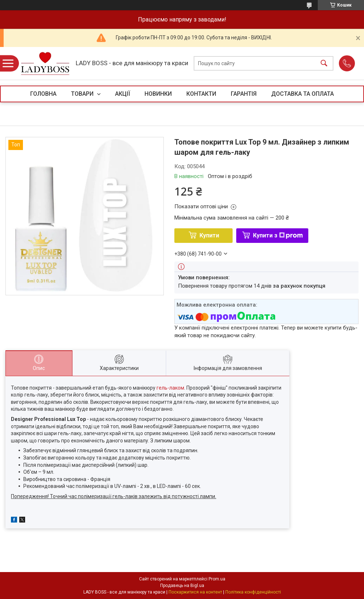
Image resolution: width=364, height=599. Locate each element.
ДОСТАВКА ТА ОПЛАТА (302, 94)
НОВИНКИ (158, 94)
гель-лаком (170, 388)
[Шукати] (324, 64)
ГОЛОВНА (43, 94)
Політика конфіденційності (253, 592)
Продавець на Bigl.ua (182, 586)
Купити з (278, 235)
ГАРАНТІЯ (244, 94)
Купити (209, 235)
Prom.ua (217, 579)
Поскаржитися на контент (195, 592)
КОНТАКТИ (201, 94)
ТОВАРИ (83, 94)
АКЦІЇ (122, 94)
